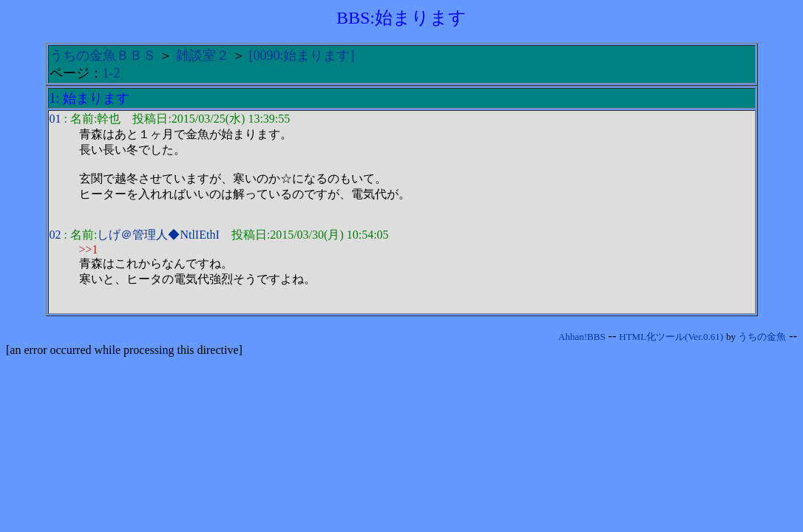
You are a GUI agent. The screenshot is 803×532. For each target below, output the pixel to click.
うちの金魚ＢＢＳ (103, 55)
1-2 (112, 73)
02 (55, 235)
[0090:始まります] (302, 55)
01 (55, 119)
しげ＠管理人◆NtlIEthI (158, 235)
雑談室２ (203, 55)
